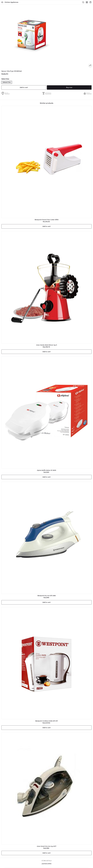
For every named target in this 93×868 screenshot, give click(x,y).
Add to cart (24, 87)
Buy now (69, 87)
